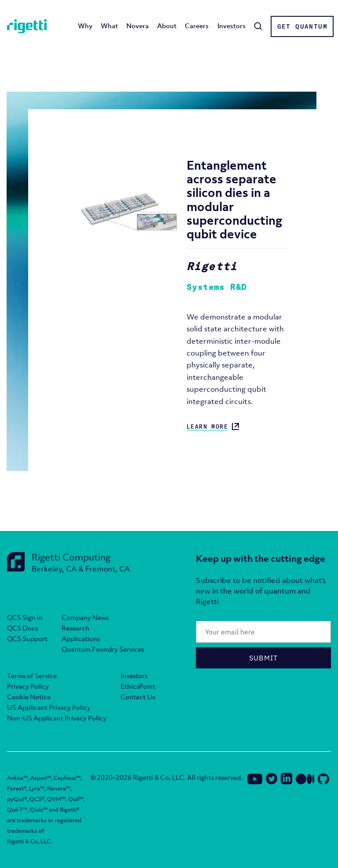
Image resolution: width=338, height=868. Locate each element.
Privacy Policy (28, 686)
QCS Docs (22, 628)
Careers (197, 26)
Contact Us (138, 697)
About (167, 26)
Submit (264, 658)
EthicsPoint (138, 686)
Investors (231, 26)
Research (75, 628)
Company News (85, 617)
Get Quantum (302, 26)
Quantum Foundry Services (103, 649)
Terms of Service (32, 675)
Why (85, 26)
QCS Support (27, 638)
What (109, 26)
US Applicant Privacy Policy (49, 707)
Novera (138, 26)
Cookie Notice (29, 697)
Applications (81, 638)
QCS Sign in (25, 617)
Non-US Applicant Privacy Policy (57, 718)
